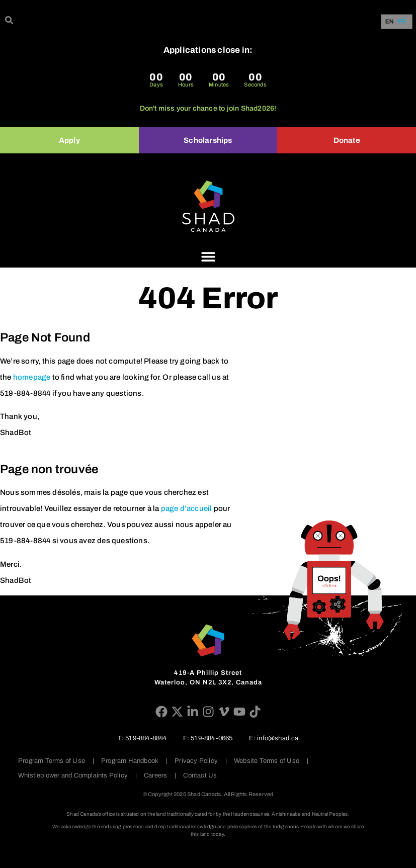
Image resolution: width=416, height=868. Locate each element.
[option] (402, 22)
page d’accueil (187, 508)
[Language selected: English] (398, 22)
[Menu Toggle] (208, 256)
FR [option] (402, 22)
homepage (32, 377)
